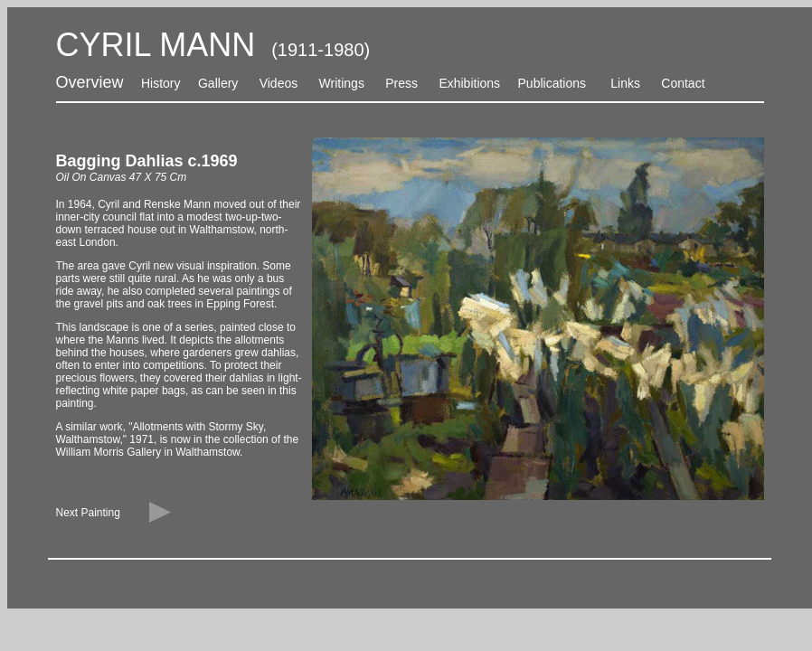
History (161, 83)
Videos (279, 83)
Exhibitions (469, 83)
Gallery (216, 83)
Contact (683, 83)
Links (625, 83)
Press (401, 83)
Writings (342, 83)
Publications (552, 83)
